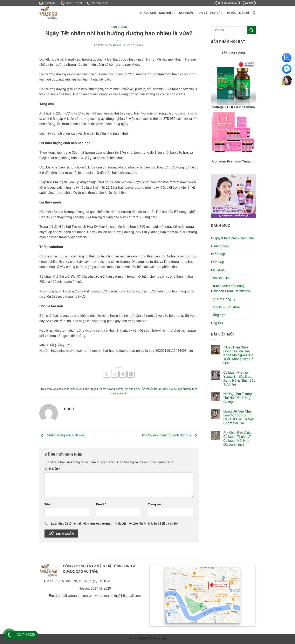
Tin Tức (231, 13)
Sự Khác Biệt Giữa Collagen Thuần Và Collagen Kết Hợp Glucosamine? (237, 439)
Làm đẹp (218, 262)
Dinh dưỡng (119, 27)
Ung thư (217, 323)
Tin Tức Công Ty (223, 299)
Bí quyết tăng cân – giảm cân (232, 238)
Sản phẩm (187, 13)
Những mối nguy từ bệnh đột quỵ (170, 435)
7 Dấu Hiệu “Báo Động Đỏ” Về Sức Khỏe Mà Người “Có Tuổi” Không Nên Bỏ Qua (238, 355)
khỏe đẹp (218, 254)
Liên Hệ (244, 13)
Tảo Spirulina (221, 278)
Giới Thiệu (168, 13)
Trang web (155, 504)
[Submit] (252, 30)
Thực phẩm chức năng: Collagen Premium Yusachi (231, 289)
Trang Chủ (148, 13)
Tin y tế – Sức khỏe (226, 307)
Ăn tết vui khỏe (159, 389)
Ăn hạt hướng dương (111, 389)
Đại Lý (203, 13)
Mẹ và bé (218, 270)
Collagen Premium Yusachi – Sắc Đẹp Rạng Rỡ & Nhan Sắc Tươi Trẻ (239, 378)
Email (101, 504)
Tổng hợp (218, 315)
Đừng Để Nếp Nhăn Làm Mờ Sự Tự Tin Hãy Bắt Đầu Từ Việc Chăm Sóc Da (239, 417)
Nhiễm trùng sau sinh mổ (62, 435)
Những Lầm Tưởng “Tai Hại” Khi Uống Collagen (238, 398)
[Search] (254, 13)
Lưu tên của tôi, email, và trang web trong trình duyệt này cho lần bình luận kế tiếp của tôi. (115, 524)
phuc (140, 45)
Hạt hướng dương (180, 389)
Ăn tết (145, 389)
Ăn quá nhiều (133, 389)
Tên (48, 504)
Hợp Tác (216, 13)
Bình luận (52, 469)
